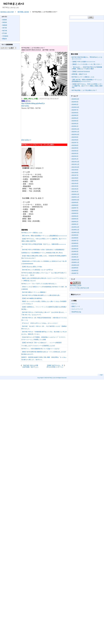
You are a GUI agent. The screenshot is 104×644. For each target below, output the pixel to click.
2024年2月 (75, 104)
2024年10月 (75, 99)
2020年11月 (75, 197)
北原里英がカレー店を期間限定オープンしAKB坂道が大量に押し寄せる (42, 253)
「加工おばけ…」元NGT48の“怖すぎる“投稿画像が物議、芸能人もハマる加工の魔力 (87, 68)
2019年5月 (75, 246)
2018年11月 (75, 262)
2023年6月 (75, 113)
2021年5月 (75, 181)
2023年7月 (75, 110)
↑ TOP (101, 375)
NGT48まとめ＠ (76, 285)
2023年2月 (75, 124)
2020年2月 (75, 222)
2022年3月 (75, 153)
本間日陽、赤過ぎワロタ (79, 74)
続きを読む (25, 106)
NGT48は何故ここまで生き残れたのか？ (84, 90)
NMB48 (5, 25)
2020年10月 (75, 200)
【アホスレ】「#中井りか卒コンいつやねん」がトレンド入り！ (40, 323)
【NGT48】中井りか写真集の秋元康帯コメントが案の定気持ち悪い (41, 295)
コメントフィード (77, 309)
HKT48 (5, 28)
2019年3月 (75, 251)
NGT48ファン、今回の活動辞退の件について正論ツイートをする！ (41, 349)
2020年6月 (75, 211)
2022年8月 (75, 140)
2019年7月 (75, 241)
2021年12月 (75, 162)
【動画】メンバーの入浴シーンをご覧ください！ (87, 64)
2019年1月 (75, 257)
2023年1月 (75, 126)
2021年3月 (75, 186)
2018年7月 (75, 273)
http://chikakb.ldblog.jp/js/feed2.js (33, 103)
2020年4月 (75, 216)
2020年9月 (75, 202)
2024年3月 (75, 102)
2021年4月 (75, 183)
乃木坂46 (5, 36)
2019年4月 (75, 249)
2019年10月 (75, 232)
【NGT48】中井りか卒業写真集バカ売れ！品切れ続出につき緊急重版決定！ (43, 250)
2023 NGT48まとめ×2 (50, 378)
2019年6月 (75, 243)
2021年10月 (75, 167)
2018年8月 (75, 271)
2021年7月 (75, 175)
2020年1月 (75, 224)
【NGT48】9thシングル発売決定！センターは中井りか (37, 270)
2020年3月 (75, 219)
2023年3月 (75, 121)
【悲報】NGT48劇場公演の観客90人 (32, 298)
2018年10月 (75, 265)
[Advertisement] (44, 123)
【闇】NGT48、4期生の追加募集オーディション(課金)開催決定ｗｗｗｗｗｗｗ (44, 236)
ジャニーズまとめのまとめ (79, 288)
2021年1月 (75, 192)
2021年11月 (75, 164)
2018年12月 (75, 260)
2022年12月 (75, 129)
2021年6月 (75, 178)
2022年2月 (75, 156)
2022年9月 (75, 137)
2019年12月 (75, 227)
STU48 (5, 33)
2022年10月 (75, 134)
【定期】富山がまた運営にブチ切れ (32, 267)
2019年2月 (75, 254)
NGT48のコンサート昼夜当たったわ (32, 233)
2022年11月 (75, 132)
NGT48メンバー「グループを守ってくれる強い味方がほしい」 (40, 284)
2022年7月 (75, 143)
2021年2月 (75, 189)
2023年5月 (75, 115)
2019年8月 (75, 238)
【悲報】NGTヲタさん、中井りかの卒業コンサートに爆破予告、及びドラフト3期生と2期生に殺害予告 (55, 366)
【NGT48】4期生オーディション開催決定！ (34, 292)
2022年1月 (75, 159)
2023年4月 (75, 118)
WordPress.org (76, 312)
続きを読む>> (26, 140)
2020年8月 (75, 205)
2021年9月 (75, 170)
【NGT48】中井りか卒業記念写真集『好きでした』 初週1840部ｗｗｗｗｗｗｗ (31, 366)
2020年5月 (75, 213)
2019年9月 (75, 235)
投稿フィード (76, 306)
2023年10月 (75, 107)
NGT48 (5, 31)
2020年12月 (75, 194)
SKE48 (5, 22)
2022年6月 (75, 145)
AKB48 (5, 20)
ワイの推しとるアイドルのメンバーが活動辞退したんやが (38, 346)
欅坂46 (5, 39)
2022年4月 (75, 151)
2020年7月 (75, 208)
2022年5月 (75, 148)
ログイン (74, 304)
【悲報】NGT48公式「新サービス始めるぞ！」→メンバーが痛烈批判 (41, 343)
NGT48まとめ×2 (14, 4)
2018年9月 (75, 268)
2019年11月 (75, 230)
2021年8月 (75, 173)
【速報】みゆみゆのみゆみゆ (81, 71)
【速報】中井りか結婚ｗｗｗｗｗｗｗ (83, 62)
